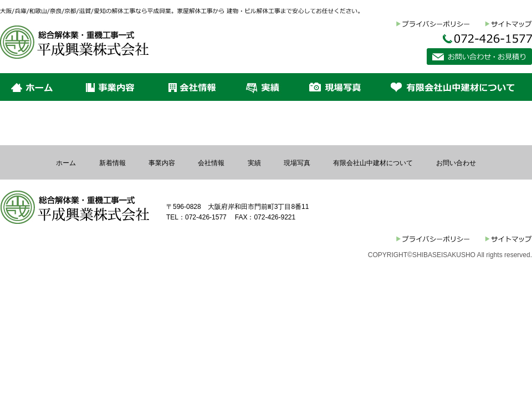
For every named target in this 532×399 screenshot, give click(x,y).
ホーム (66, 163)
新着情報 (112, 163)
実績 (254, 163)
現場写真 (297, 163)
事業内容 (162, 163)
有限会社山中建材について (373, 163)
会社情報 (211, 163)
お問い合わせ (456, 163)
